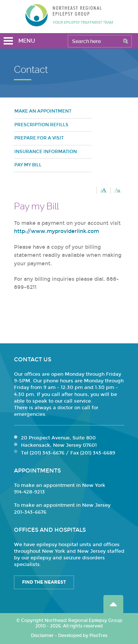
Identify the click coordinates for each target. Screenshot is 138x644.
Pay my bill (28, 165)
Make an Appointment (43, 111)
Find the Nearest (44, 582)
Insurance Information (46, 152)
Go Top (113, 604)
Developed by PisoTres (83, 636)
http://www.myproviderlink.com (56, 231)
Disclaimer (42, 636)
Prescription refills (41, 125)
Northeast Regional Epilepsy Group (69, 15)
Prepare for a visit (39, 138)
